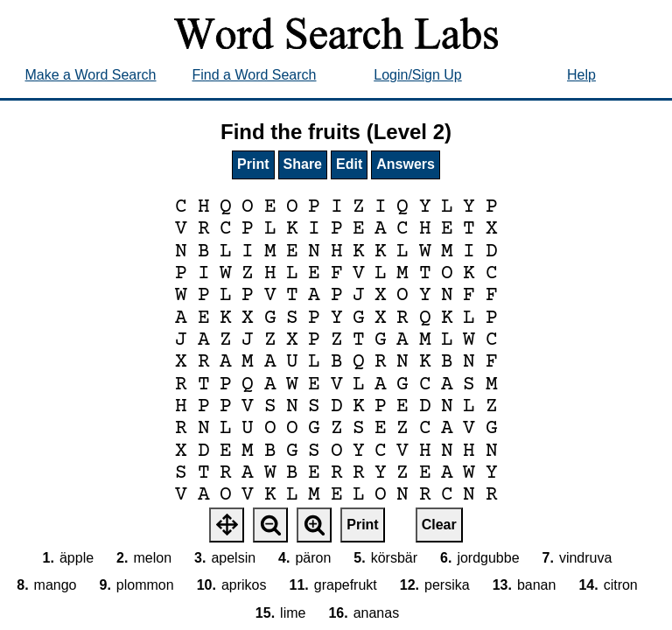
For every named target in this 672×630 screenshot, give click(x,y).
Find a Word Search (255, 75)
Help (581, 75)
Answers (406, 164)
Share (303, 164)
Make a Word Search (91, 75)
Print (253, 164)
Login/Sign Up (418, 75)
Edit (349, 164)
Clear (439, 525)
